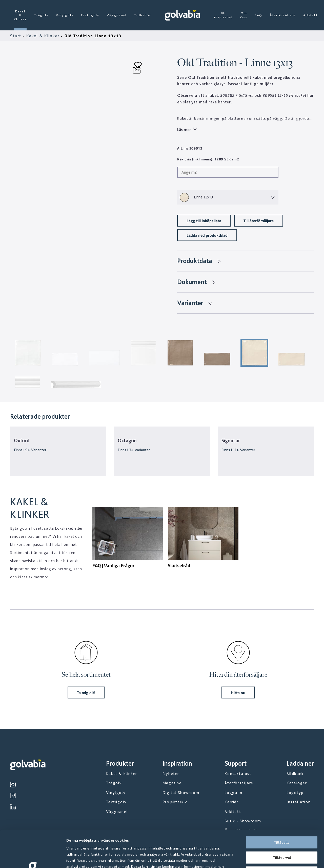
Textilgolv (90, 15)
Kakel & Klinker (20, 15)
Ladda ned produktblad (207, 235)
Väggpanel (117, 15)
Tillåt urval (282, 821)
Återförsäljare (283, 15)
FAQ (259, 15)
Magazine (172, 783)
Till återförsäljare (259, 221)
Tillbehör (143, 15)
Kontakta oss (238, 774)
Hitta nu (238, 692)
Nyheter (171, 774)
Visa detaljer (273, 858)
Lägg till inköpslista (204, 221)
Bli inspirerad (223, 15)
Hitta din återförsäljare (238, 675)
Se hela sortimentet (86, 675)
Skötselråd (179, 565)
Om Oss (244, 15)
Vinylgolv (65, 15)
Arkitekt (310, 15)
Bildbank (295, 774)
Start (16, 36)
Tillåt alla (282, 805)
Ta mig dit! (86, 692)
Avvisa (282, 836)
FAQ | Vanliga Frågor (113, 565)
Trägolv (41, 15)
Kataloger (297, 783)
